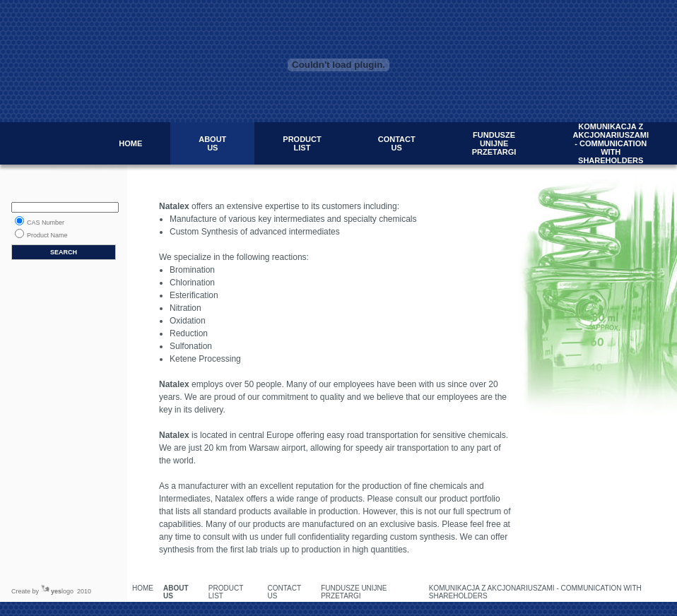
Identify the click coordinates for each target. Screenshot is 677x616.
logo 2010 (71, 591)
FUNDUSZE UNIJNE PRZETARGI (494, 143)
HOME (130, 143)
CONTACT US (397, 143)
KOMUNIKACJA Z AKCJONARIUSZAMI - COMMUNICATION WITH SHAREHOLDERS (611, 143)
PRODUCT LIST (302, 143)
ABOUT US (212, 143)
